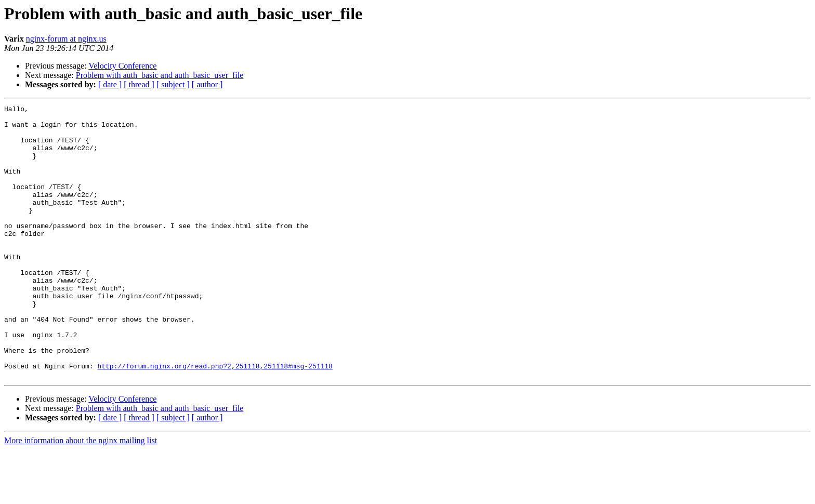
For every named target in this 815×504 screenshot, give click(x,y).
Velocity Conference (122, 66)
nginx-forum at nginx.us (66, 39)
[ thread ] (139, 84)
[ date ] (110, 84)
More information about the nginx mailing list (81, 495)
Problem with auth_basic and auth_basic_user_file (160, 75)
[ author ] (207, 84)
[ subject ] (173, 84)
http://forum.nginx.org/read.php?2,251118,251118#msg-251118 (215, 419)
